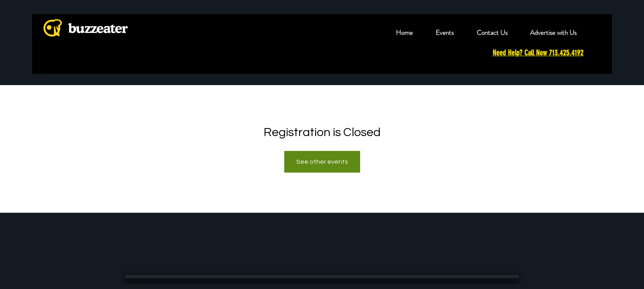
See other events (322, 162)
